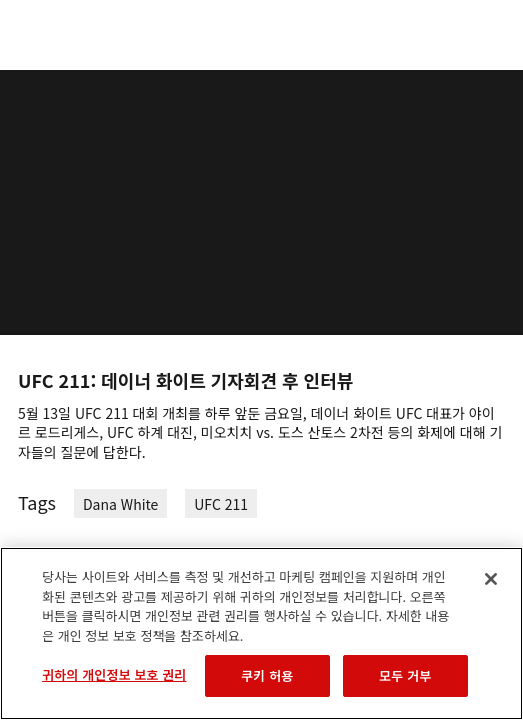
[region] (261, 633)
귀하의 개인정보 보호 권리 (114, 674)
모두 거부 (405, 675)
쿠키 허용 (267, 675)
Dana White (120, 504)
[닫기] (491, 579)
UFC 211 (221, 504)
